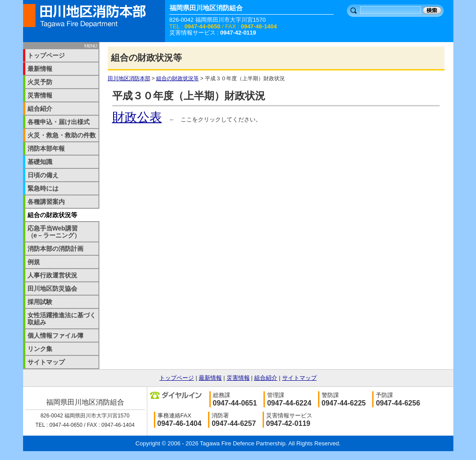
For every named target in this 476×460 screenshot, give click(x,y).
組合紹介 (40, 109)
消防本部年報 (46, 148)
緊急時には (43, 188)
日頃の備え (43, 175)
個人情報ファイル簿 (55, 335)
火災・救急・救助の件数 (62, 135)
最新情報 (40, 69)
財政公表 (137, 117)
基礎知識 (40, 162)
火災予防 (40, 82)
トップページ (46, 55)
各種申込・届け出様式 (59, 122)
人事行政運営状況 (52, 275)
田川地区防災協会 (52, 288)
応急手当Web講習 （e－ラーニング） (59, 232)
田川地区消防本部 (129, 78)
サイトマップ (46, 362)
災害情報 (40, 95)
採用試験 (40, 302)
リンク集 (40, 349)
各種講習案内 (46, 202)
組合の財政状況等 (177, 78)
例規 (34, 262)
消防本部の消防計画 (55, 249)
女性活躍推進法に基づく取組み (62, 319)
